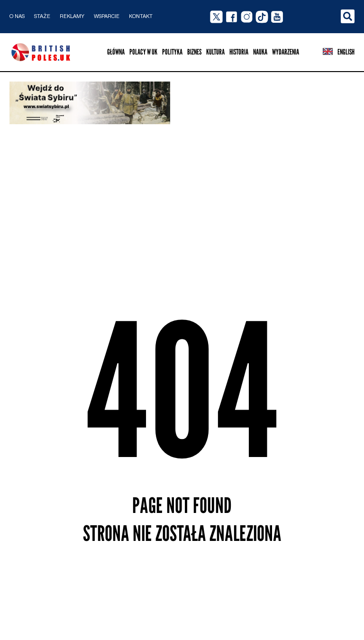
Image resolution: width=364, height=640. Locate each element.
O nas (17, 17)
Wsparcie (107, 17)
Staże (42, 17)
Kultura (215, 52)
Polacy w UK (143, 52)
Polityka (172, 52)
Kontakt (141, 17)
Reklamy (72, 17)
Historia (239, 52)
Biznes (194, 52)
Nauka (260, 52)
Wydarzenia (286, 52)
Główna (116, 52)
